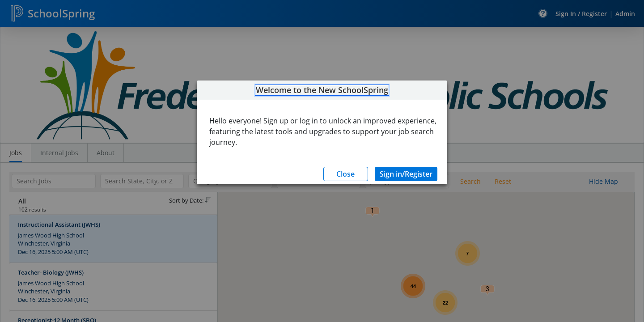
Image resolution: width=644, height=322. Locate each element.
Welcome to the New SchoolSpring (322, 90)
